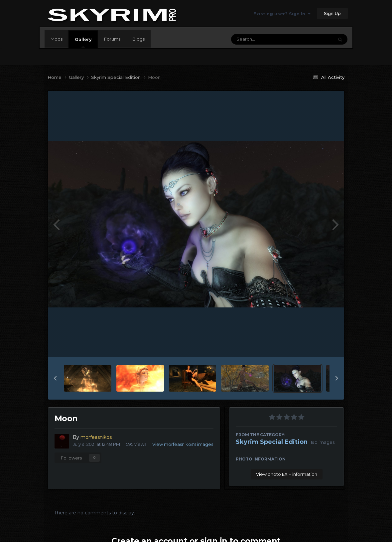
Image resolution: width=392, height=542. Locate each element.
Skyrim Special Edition (272, 442)
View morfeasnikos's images (183, 444)
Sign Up (332, 13)
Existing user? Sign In (282, 14)
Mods (57, 39)
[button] (55, 378)
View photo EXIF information (287, 474)
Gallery (83, 42)
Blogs (138, 39)
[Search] (264, 39)
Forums (112, 39)
